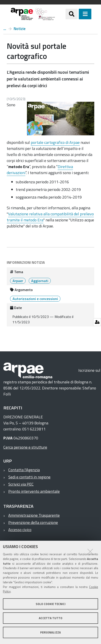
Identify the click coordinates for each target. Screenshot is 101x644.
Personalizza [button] (50, 632)
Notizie (20, 29)
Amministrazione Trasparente (34, 515)
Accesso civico (20, 530)
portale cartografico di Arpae (55, 142)
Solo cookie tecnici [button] (51, 604)
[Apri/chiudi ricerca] (72, 14)
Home (5, 29)
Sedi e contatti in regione (29, 477)
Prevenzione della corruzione (33, 522)
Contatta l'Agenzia (24, 470)
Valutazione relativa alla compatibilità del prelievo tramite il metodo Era (50, 217)
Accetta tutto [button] (51, 618)
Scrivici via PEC (21, 484)
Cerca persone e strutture (25, 447)
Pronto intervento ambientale (34, 491)
